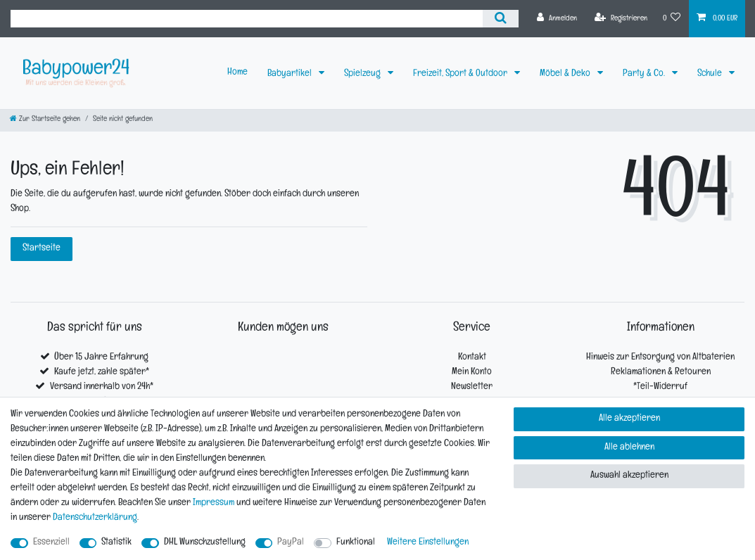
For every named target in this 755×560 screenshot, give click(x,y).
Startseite (42, 249)
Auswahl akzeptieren (629, 476)
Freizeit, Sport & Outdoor (461, 74)
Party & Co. (645, 74)
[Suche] (501, 19)
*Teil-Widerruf (660, 387)
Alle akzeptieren (629, 419)
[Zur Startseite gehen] (45, 120)
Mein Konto (472, 373)
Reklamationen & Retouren (661, 373)
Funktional (356, 543)
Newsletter (472, 387)
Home (237, 73)
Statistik (116, 543)
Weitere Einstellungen (428, 543)
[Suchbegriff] (247, 19)
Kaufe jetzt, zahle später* (102, 373)
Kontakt (472, 358)
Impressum (214, 503)
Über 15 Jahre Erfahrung (101, 358)
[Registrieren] (621, 19)
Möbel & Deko (566, 74)
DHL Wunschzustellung (205, 543)
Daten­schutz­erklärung (95, 518)
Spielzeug (363, 74)
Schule (711, 74)
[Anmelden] (557, 19)
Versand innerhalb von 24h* (102, 387)
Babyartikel (291, 74)
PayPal (291, 543)
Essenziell (51, 543)
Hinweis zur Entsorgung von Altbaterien (660, 358)
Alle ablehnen (629, 448)
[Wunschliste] (672, 19)
